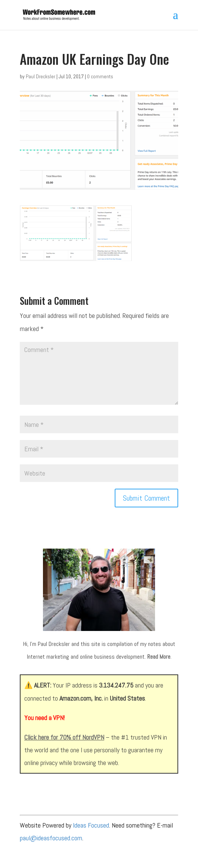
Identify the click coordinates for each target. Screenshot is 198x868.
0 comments (100, 76)
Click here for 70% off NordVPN (64, 737)
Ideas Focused (91, 825)
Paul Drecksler (41, 76)
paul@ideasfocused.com (51, 838)
